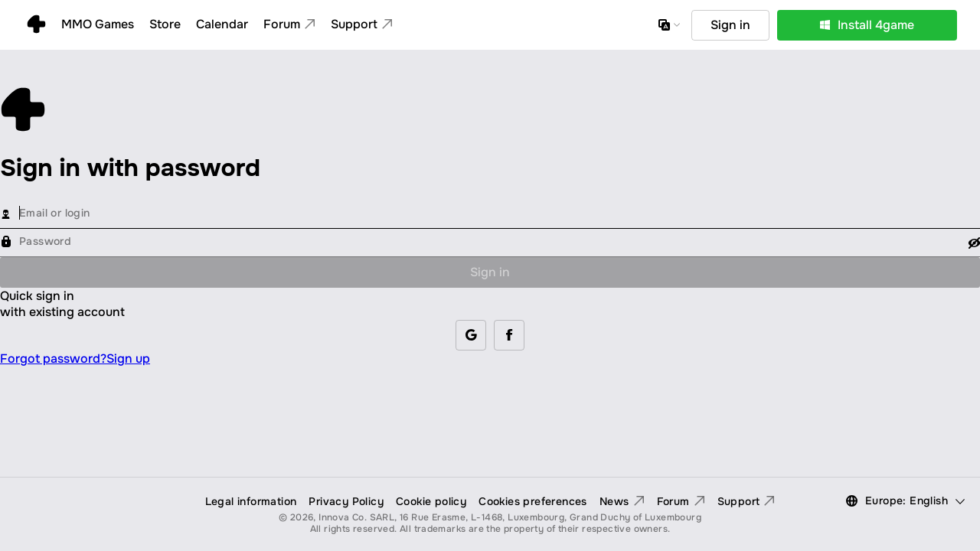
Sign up (128, 359)
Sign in (490, 272)
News (622, 501)
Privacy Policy (346, 501)
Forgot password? (53, 359)
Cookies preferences (533, 501)
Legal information (251, 501)
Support (746, 501)
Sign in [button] (730, 25)
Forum (681, 501)
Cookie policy (431, 501)
